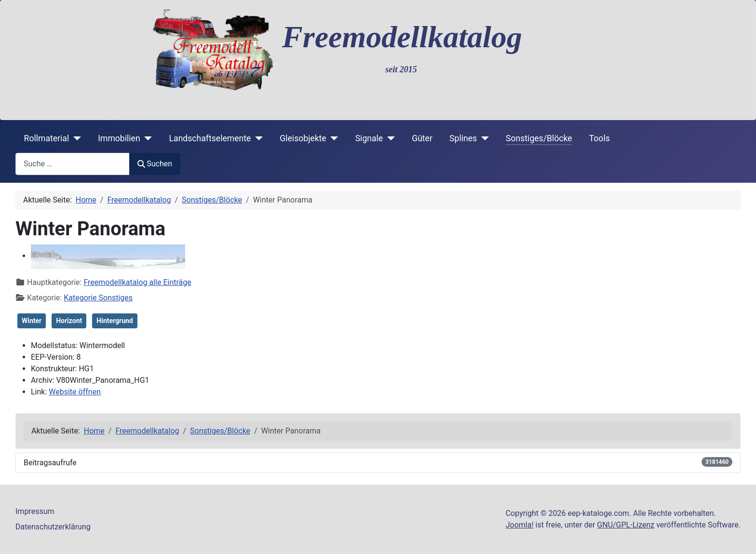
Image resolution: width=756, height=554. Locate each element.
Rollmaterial (47, 138)
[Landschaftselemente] (257, 138)
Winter (32, 321)
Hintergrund (115, 321)
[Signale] (389, 138)
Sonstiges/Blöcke (539, 138)
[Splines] (483, 138)
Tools (600, 138)
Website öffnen (75, 392)
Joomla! (520, 525)
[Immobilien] (146, 138)
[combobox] (73, 164)
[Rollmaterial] (75, 138)
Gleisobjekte (303, 138)
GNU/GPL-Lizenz (626, 525)
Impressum (35, 511)
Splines (463, 138)
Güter (422, 138)
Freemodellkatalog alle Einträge (137, 282)
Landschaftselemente (210, 138)
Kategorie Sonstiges (98, 298)
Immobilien (119, 138)
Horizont (69, 321)
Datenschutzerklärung (53, 527)
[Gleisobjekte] (332, 138)
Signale (369, 138)
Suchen (155, 164)
